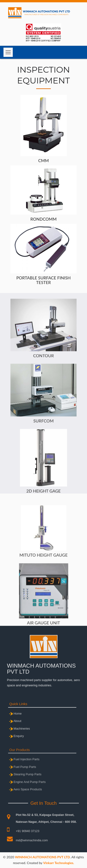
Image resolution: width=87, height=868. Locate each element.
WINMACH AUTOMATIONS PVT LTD (42, 857)
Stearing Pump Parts (25, 790)
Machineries (20, 736)
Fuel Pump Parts (23, 782)
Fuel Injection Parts (24, 775)
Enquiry (17, 744)
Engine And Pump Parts (27, 797)
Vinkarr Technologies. (59, 863)
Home (15, 721)
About (15, 729)
